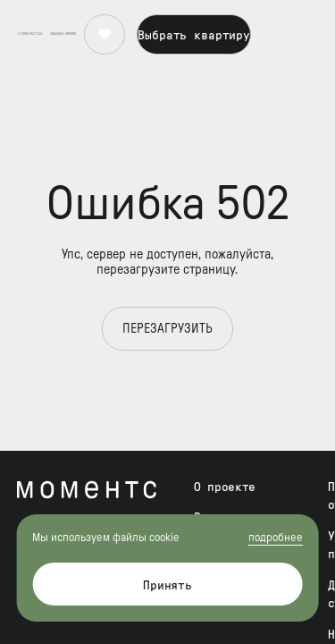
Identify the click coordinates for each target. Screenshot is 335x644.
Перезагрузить (167, 329)
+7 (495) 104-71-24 (29, 18)
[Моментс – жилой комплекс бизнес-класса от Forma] (87, 490)
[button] (63, 18)
